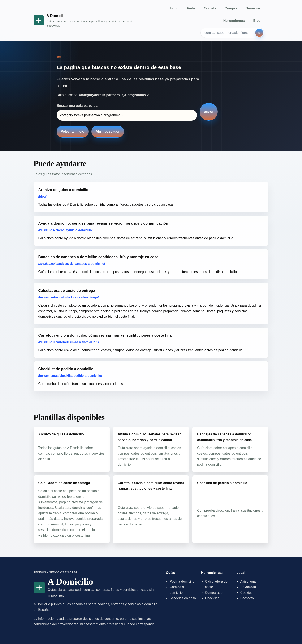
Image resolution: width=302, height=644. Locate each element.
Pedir (191, 8)
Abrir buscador (108, 131)
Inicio (174, 8)
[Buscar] (259, 33)
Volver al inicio (73, 131)
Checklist (212, 598)
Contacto (247, 598)
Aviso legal (248, 581)
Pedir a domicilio (182, 581)
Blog (257, 21)
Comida (210, 8)
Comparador (214, 593)
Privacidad (248, 587)
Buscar (209, 112)
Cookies (246, 593)
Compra (231, 8)
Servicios (253, 8)
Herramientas (234, 21)
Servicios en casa (183, 598)
